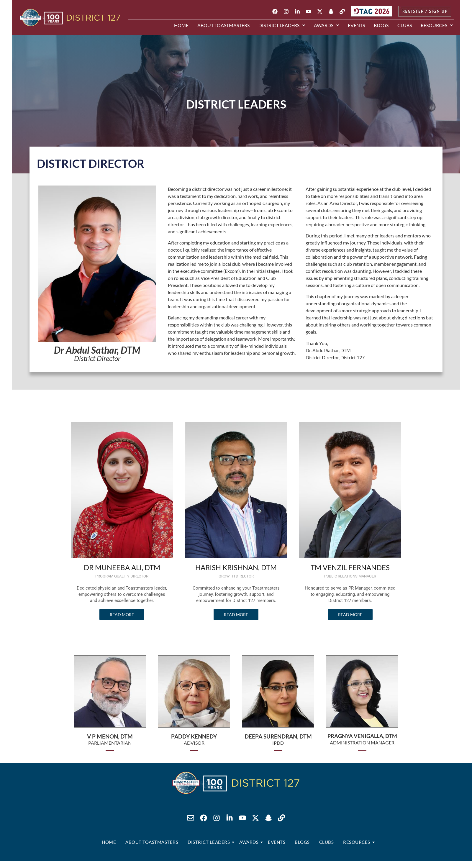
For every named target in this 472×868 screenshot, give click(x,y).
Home (181, 25)
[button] (282, 25)
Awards (326, 25)
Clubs (405, 25)
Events (356, 25)
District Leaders (282, 25)
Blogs (381, 25)
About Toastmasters (223, 25)
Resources (437, 25)
